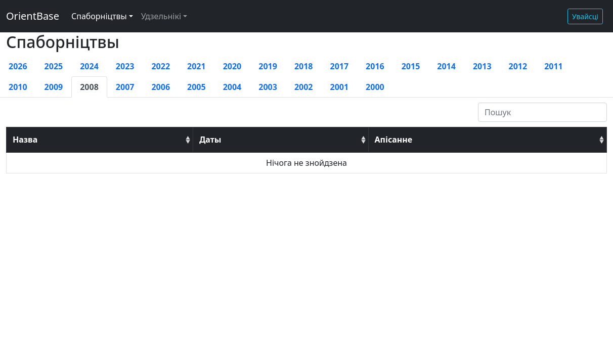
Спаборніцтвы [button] (99, 16)
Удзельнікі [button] (161, 16)
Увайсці (585, 16)
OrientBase (33, 16)
